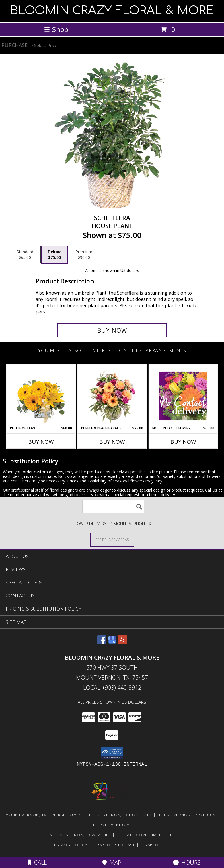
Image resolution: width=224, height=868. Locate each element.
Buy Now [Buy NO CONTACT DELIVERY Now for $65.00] (183, 442)
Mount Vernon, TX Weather (80, 835)
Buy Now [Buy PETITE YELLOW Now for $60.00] (41, 442)
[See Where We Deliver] (112, 539)
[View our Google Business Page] (112, 643)
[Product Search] (113, 507)
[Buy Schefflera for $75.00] (112, 330)
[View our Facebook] (102, 643)
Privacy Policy (71, 845)
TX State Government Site (145, 835)
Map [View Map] (112, 862)
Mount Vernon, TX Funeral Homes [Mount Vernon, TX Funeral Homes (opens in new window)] (44, 815)
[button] (112, 753)
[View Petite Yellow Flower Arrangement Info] (41, 395)
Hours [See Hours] (187, 862)
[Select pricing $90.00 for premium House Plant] (84, 255)
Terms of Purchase (114, 845)
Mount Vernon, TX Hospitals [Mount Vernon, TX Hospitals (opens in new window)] (120, 815)
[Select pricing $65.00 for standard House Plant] (25, 255)
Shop (56, 29)
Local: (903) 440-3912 (112, 688)
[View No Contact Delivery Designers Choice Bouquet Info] (183, 395)
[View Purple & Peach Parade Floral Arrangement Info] (112, 395)
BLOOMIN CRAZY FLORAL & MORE (112, 11)
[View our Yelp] (122, 643)
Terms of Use (155, 845)
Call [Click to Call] (37, 862)
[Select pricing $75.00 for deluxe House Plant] (55, 255)
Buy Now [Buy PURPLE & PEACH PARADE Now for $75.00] (112, 442)
